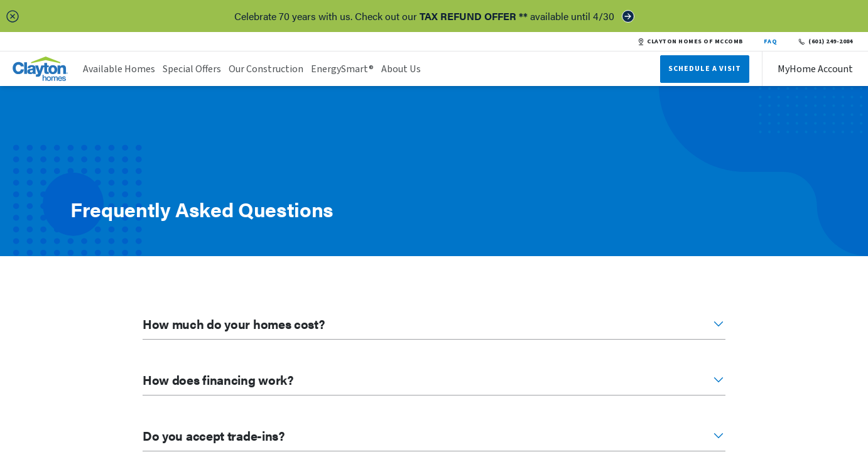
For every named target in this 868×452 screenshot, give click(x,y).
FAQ (771, 41)
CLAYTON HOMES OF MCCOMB (690, 41)
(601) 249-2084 (825, 41)
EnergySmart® (342, 69)
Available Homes (119, 69)
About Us (401, 69)
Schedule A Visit (705, 69)
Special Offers (192, 69)
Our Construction (266, 69)
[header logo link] (40, 69)
